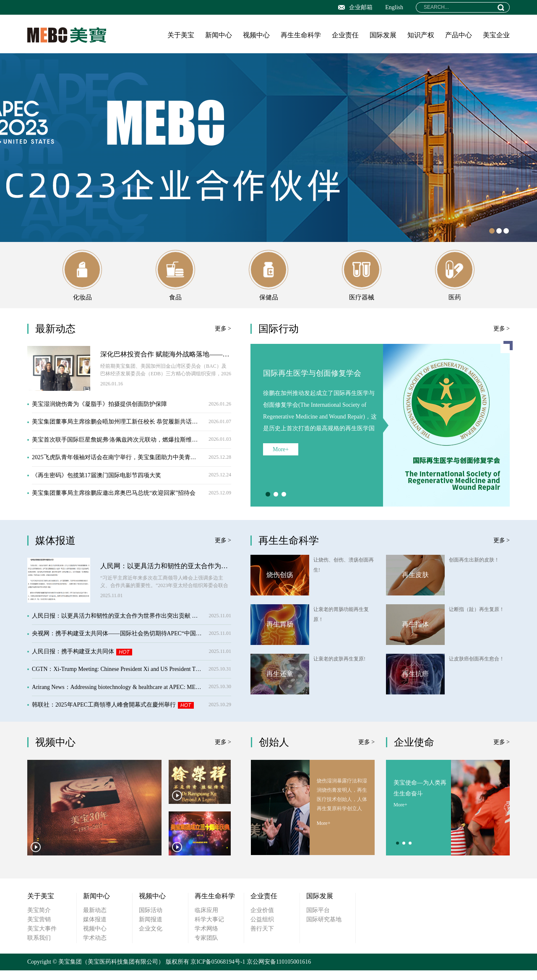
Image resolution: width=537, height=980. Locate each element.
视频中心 (256, 35)
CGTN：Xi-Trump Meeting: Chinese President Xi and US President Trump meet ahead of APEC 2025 (132, 677)
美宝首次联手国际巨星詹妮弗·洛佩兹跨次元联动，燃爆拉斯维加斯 (132, 447)
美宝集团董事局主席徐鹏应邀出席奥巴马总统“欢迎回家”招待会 (132, 503)
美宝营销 (39, 929)
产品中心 (459, 35)
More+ (281, 456)
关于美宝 (181, 35)
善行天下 (262, 938)
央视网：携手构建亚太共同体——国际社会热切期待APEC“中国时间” (132, 641)
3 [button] (506, 231)
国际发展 (383, 35)
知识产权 (421, 35)
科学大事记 (209, 929)
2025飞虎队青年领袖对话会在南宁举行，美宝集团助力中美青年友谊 (132, 466)
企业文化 (151, 938)
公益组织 (262, 929)
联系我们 (39, 948)
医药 (455, 279)
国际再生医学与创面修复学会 (312, 379)
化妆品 (82, 279)
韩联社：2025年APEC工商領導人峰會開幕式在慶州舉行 (132, 714)
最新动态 (95, 920)
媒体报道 (95, 929)
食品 (175, 279)
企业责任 (345, 35)
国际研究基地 (324, 929)
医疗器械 (362, 279)
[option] (268, 148)
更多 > (223, 334)
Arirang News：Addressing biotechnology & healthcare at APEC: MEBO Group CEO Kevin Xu (132, 696)
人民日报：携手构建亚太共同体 (132, 659)
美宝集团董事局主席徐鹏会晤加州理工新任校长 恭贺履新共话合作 (132, 429)
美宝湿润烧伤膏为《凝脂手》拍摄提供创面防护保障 (132, 410)
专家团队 (206, 948)
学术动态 (95, 948)
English (394, 7)
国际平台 (318, 920)
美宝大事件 (42, 938)
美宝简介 (39, 920)
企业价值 (262, 920)
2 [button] (499, 231)
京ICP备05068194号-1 (218, 971)
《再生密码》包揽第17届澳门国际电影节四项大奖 (132, 484)
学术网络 (206, 938)
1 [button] (492, 231)
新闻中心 (219, 35)
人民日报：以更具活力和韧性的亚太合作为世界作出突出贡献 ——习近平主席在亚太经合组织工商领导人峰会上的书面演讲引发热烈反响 (132, 622)
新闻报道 (151, 929)
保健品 (268, 279)
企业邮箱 (355, 7)
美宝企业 (496, 35)
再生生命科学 (301, 35)
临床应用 (206, 920)
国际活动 (151, 920)
